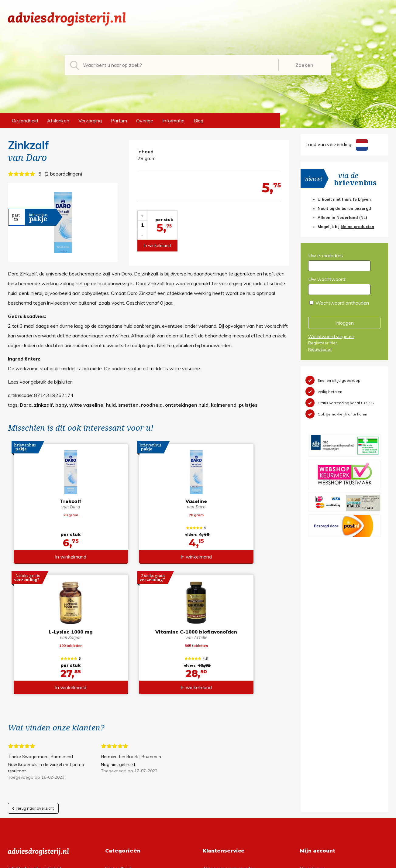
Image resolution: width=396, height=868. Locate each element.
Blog (198, 121)
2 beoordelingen (63, 174)
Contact (212, 770)
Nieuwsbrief (320, 349)
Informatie (173, 121)
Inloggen (344, 323)
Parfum (119, 121)
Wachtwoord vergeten (331, 337)
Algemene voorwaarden (229, 741)
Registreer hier (323, 343)
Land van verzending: (336, 144)
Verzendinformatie (223, 760)
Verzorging (90, 121)
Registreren (313, 741)
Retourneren (216, 751)
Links (208, 780)
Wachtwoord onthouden (342, 303)
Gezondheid (25, 121)
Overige (145, 121)
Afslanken (58, 121)
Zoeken (304, 65)
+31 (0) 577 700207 (31, 751)
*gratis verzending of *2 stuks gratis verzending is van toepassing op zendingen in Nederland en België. (198, 862)
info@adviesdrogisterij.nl (34, 741)
